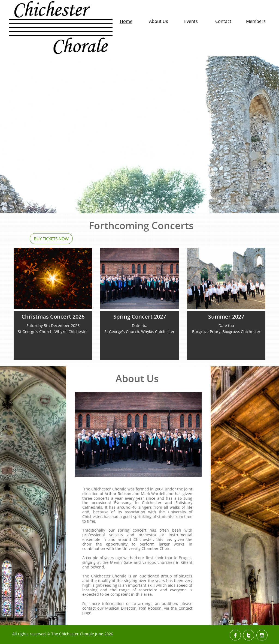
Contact (185, 608)
